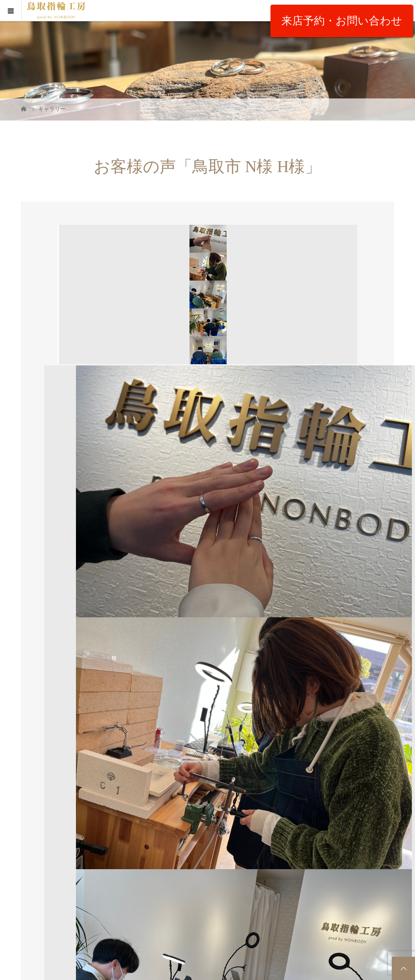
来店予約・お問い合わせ (342, 21)
